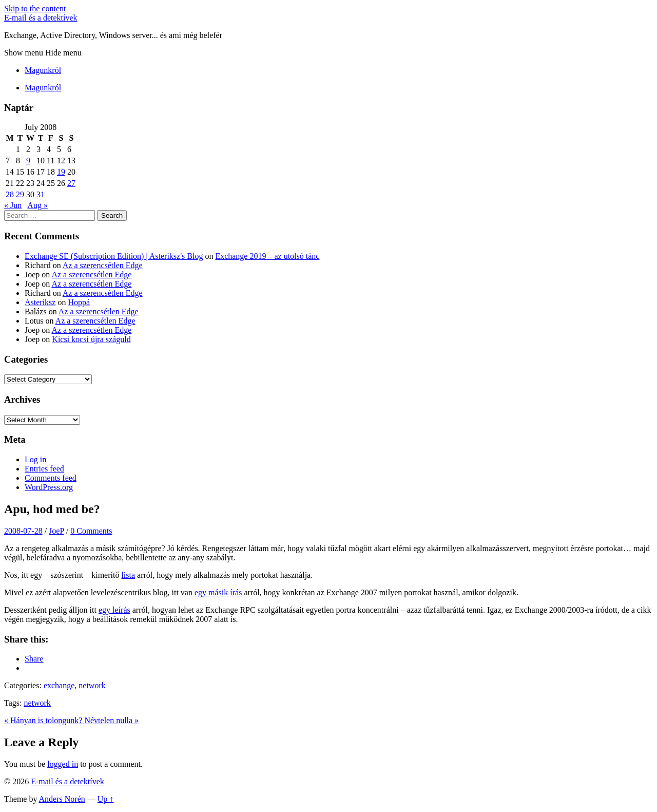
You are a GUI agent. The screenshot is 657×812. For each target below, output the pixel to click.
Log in (35, 459)
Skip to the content (35, 8)
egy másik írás (218, 592)
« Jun (13, 205)
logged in (63, 764)
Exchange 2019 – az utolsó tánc (267, 256)
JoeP (56, 531)
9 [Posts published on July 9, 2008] (28, 160)
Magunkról (43, 70)
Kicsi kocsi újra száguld (91, 339)
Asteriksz (40, 302)
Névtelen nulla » (111, 720)
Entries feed (44, 469)
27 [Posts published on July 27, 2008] (71, 183)
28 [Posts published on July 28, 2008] (10, 194)
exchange (59, 685)
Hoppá (79, 302)
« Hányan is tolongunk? (44, 720)
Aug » (37, 205)
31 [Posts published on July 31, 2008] (41, 194)
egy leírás (114, 610)
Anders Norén (62, 799)
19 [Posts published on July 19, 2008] (61, 172)
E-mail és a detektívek (41, 18)
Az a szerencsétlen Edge (103, 265)
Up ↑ (106, 799)
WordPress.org (49, 487)
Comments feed (51, 478)
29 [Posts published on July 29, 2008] (20, 194)
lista (128, 575)
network (92, 685)
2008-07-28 (23, 531)
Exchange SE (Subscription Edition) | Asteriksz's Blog (114, 256)
